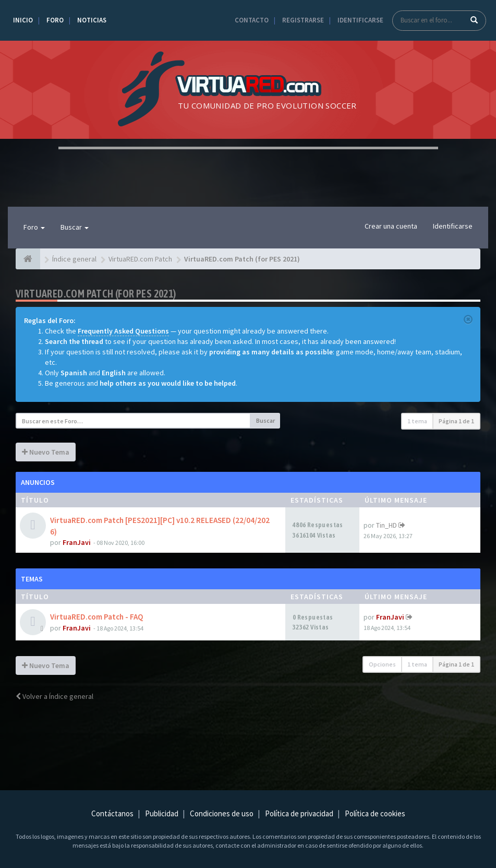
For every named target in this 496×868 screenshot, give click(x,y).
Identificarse (360, 20)
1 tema (417, 421)
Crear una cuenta (391, 226)
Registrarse (303, 20)
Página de (456, 421)
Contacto (252, 20)
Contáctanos (112, 813)
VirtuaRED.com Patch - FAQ (97, 617)
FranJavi (77, 542)
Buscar (75, 227)
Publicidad (162, 813)
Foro (55, 20)
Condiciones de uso (222, 813)
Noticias (92, 20)
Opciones (382, 664)
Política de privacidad (299, 813)
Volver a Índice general (55, 696)
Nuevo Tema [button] (46, 452)
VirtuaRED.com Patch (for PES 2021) (96, 294)
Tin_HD (386, 525)
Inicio (23, 20)
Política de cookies (375, 813)
